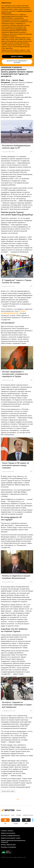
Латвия (19, 815)
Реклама (3, 845)
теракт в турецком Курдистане (13, 312)
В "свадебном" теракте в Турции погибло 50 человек (17, 281)
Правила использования (8, 833)
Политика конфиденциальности (10, 836)
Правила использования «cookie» (11, 838)
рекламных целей (21, 29)
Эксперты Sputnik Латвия (8, 791)
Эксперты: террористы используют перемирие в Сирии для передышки (17, 705)
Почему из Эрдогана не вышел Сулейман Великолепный (16, 577)
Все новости (5, 815)
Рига (13, 815)
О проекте (4, 831)
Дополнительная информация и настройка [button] (17, 62)
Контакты (10, 831)
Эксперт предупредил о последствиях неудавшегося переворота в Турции (15, 374)
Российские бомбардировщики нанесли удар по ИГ (16, 147)
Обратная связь (11, 845)
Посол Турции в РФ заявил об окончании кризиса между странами (16, 465)
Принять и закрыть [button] (17, 56)
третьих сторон (6, 16)
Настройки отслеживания (8, 847)
